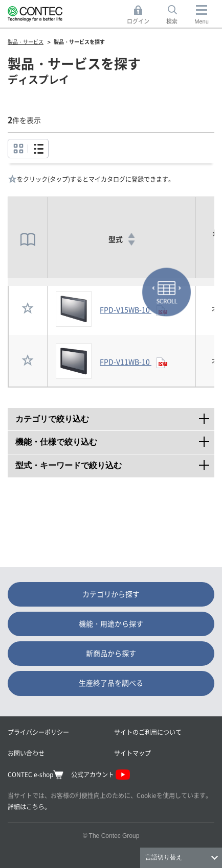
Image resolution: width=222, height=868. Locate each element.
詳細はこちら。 (29, 806)
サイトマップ (132, 753)
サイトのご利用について (148, 732)
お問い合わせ (26, 753)
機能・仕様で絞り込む (115, 439)
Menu (202, 21)
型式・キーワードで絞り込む (115, 462)
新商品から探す (111, 653)
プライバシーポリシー (38, 732)
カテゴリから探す (111, 594)
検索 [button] (177, 15)
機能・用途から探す (111, 623)
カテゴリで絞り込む (115, 416)
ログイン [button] (141, 15)
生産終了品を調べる (111, 683)
